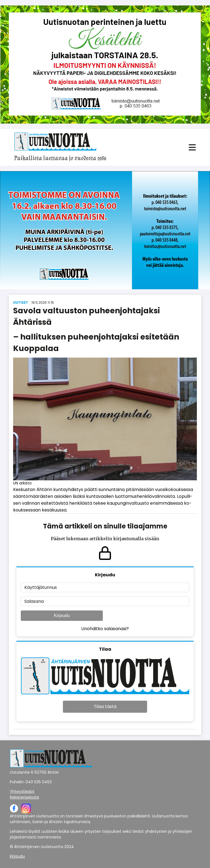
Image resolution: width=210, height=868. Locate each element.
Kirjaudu (62, 616)
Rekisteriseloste (24, 797)
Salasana (34, 601)
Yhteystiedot (22, 791)
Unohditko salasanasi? (105, 629)
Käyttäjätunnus (41, 587)
